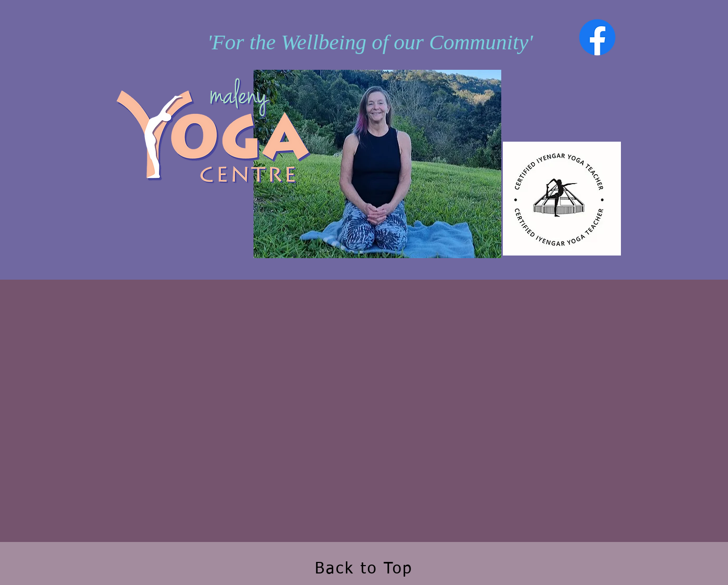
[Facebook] (597, 37)
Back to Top (364, 569)
